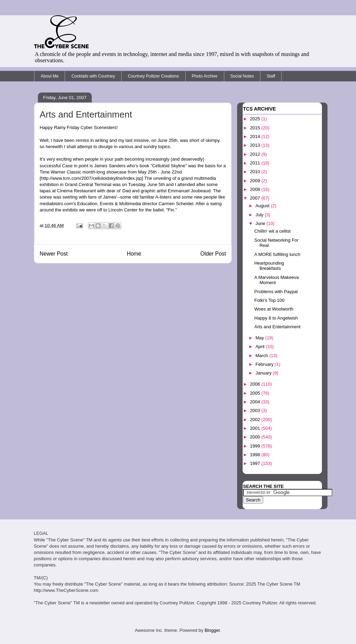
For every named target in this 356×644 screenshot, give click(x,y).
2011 (256, 163)
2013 (256, 145)
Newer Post (54, 254)
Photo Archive (205, 76)
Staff (271, 76)
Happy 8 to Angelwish (276, 318)
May (260, 338)
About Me (50, 76)
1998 (256, 455)
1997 (256, 463)
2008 (256, 189)
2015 (256, 128)
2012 (256, 154)
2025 (256, 119)
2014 (256, 136)
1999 (256, 446)
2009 (256, 181)
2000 (256, 437)
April (261, 347)
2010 (256, 172)
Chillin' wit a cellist (272, 231)
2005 (256, 393)
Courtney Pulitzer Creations (153, 76)
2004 (256, 402)
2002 (256, 420)
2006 (256, 384)
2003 (256, 410)
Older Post (213, 254)
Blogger (212, 630)
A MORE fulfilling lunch (277, 254)
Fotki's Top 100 (269, 300)
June (261, 223)
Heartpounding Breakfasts (269, 266)
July (260, 215)
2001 (256, 428)
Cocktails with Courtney (93, 76)
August (263, 206)
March (262, 356)
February (265, 364)
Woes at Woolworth (274, 309)
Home (134, 254)
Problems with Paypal (276, 292)
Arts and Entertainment (277, 327)
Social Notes (242, 76)
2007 (256, 198)
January (264, 373)
